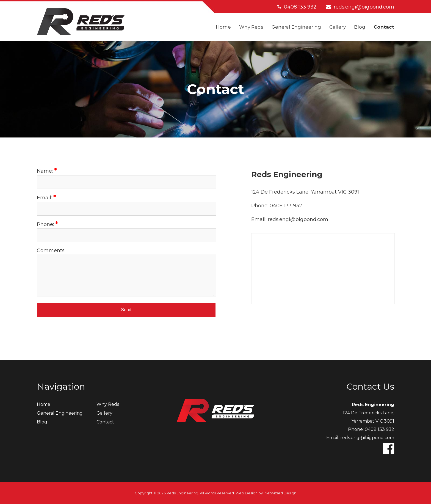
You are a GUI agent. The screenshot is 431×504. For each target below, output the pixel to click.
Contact (384, 27)
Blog (360, 27)
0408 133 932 (297, 7)
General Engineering (296, 27)
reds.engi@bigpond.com (360, 7)
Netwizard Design (280, 493)
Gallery (338, 27)
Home (223, 27)
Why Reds (251, 27)
